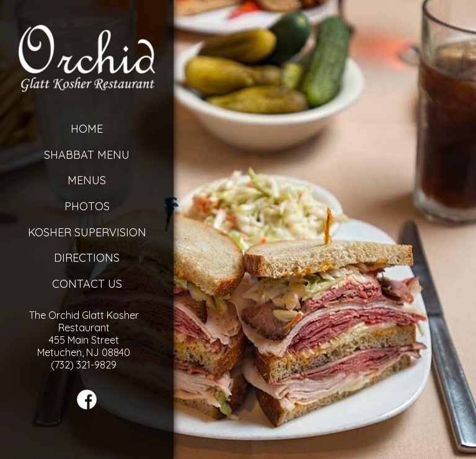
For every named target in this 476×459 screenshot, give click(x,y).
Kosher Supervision (87, 232)
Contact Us (87, 284)
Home (87, 129)
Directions (87, 258)
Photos (87, 206)
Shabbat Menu (87, 155)
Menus (87, 180)
